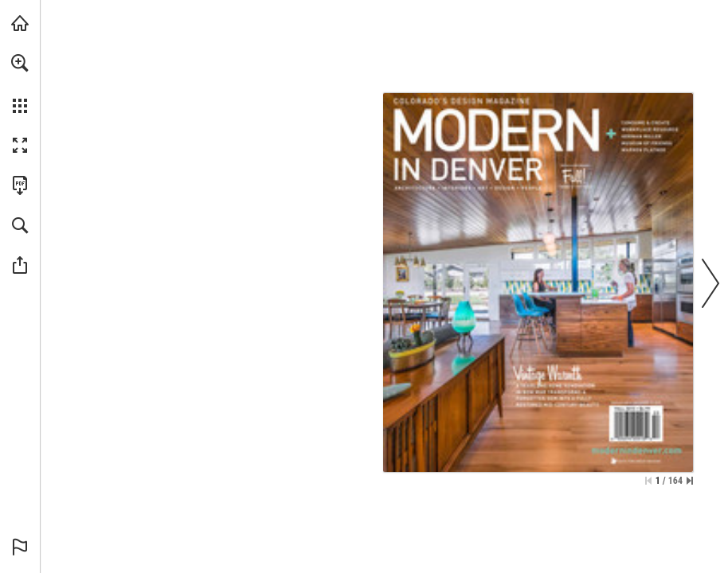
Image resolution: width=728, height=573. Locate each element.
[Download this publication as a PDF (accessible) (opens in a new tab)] (20, 185)
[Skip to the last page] (690, 481)
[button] (20, 63)
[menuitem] (20, 84)
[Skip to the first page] (648, 481)
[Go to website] (636, 450)
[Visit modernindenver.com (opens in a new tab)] (20, 23)
